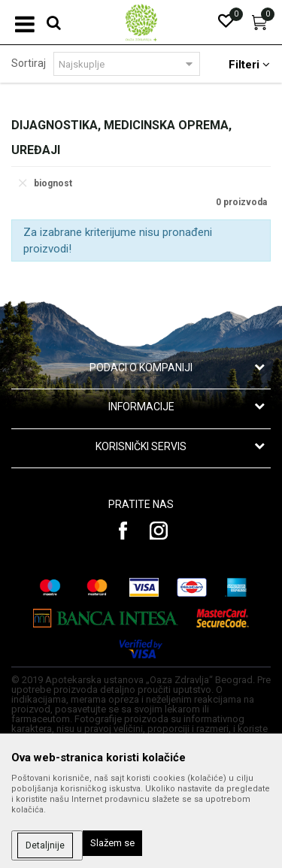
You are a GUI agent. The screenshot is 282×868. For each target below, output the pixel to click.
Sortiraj (29, 63)
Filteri (249, 65)
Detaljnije (45, 845)
